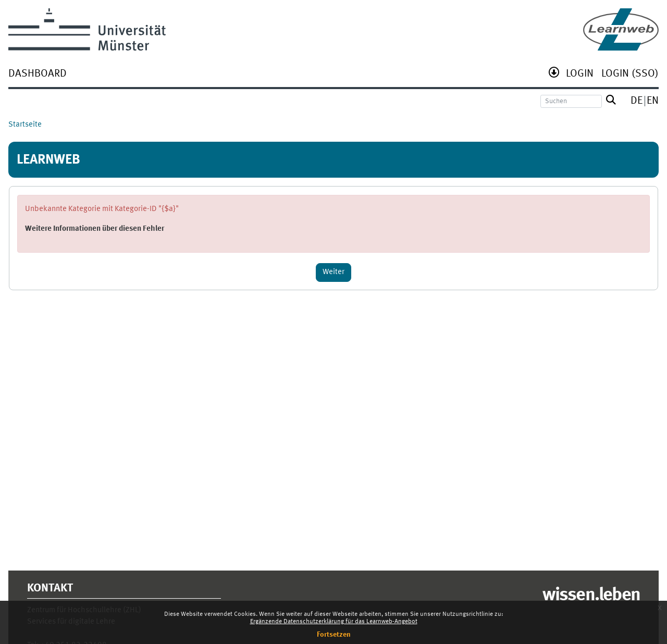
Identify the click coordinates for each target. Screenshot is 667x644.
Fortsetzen (334, 635)
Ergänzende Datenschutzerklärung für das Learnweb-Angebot (334, 622)
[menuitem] (38, 75)
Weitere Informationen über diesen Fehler (95, 229)
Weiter (333, 272)
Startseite (25, 125)
